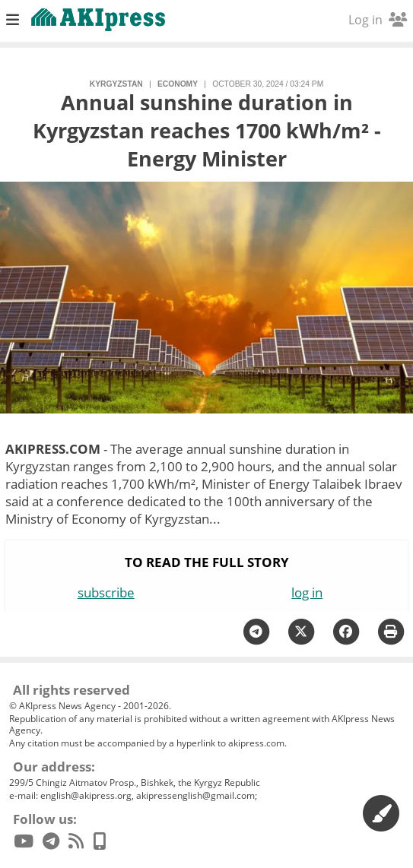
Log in (378, 20)
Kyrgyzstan (116, 84)
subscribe (106, 592)
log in (307, 592)
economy (178, 84)
